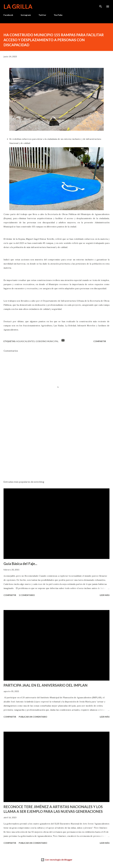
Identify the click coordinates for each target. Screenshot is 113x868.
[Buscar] (101, 5)
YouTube (58, 15)
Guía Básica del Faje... (20, 564)
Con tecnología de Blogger (57, 860)
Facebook (8, 15)
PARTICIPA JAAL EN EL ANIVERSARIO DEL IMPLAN (46, 685)
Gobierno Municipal (47, 341)
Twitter (42, 15)
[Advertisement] (56, 450)
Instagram (26, 15)
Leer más (105, 595)
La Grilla (18, 6)
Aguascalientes (25, 341)
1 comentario (27, 595)
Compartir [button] (100, 341)
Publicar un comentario (33, 717)
